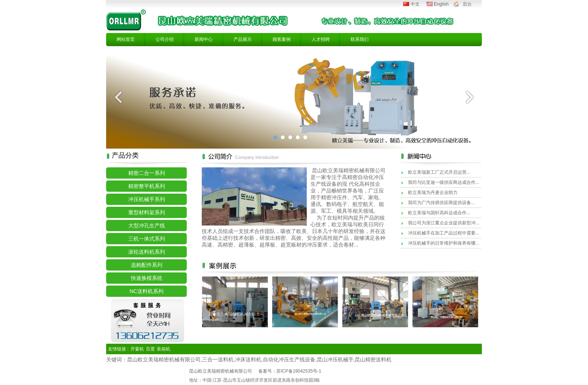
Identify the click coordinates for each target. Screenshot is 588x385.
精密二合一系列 (147, 173)
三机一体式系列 (147, 239)
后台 (467, 4)
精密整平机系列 (147, 186)
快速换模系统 (147, 278)
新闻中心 (204, 39)
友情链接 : (118, 349)
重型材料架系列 (147, 212)
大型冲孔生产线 (147, 226)
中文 (415, 4)
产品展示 (243, 39)
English (441, 4)
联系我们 (360, 39)
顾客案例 (282, 39)
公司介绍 (165, 39)
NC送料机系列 (146, 291)
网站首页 (126, 39)
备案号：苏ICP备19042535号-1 (290, 371)
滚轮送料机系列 (147, 252)
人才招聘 (321, 39)
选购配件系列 (147, 265)
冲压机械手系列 (147, 199)
